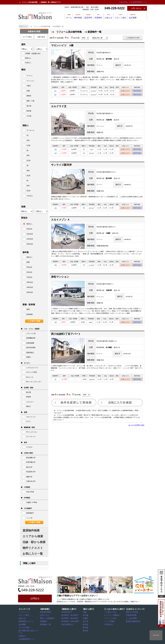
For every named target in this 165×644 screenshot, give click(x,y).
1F (55, 385)
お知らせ (113, 16)
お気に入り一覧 (33, 554)
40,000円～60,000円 (69, 615)
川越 (85, 612)
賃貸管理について (25, 621)
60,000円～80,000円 (69, 618)
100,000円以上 (67, 624)
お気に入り (125, 91)
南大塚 (86, 627)
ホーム (65, 16)
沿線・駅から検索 (34, 542)
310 (56, 156)
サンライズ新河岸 (61, 168)
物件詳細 (137, 91)
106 (56, 269)
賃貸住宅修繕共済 (133, 621)
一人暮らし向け (110, 612)
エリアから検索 (33, 536)
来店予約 (127, 2)
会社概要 (141, 16)
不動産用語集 (131, 615)
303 (56, 327)
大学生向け (109, 624)
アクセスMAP (24, 627)
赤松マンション (60, 281)
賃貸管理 (89, 16)
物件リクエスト (33, 548)
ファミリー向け (110, 618)
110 (55, 91)
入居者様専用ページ (26, 636)
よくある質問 (131, 618)
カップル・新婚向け (112, 615)
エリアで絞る (27, 37)
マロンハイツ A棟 (62, 45)
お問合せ (35, 598)
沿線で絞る (41, 37)
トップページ (24, 612)
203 (56, 151)
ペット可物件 (109, 621)
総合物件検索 (45, 612)
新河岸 (86, 630)
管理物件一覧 (45, 624)
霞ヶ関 (86, 621)
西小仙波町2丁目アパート (66, 339)
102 (55, 96)
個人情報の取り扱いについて (29, 630)
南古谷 (86, 624)
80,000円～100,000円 (69, 621)
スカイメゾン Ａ (60, 223)
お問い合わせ (136, 8)
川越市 (86, 618)
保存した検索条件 (47, 618)
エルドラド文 (59, 108)
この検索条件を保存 (133, 38)
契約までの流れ (132, 612)
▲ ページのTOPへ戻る (136, 431)
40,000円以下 (67, 612)
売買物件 (101, 16)
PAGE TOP (156, 635)
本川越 (86, 615)
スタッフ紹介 (127, 16)
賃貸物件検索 (31, 530)
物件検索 (77, 16)
